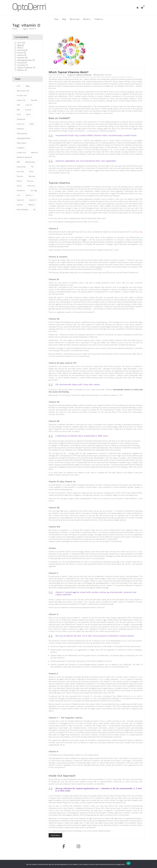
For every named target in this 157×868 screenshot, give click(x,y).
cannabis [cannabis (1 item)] (34, 100)
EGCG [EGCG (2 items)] (19, 114)
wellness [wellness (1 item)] (31, 205)
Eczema (20, 53)
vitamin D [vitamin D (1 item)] (33, 200)
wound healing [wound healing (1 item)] (22, 210)
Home (14, 29)
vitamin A (108, 77)
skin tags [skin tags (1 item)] (34, 190)
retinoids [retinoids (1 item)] (32, 176)
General (20, 55)
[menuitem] (56, 19)
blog (141, 232)
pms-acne (89, 77)
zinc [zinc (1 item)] (35, 210)
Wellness (21, 70)
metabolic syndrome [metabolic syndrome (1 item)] (24, 157)
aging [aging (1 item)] (27, 86)
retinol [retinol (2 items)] (19, 181)
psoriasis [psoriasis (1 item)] (20, 176)
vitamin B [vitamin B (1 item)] (20, 200)
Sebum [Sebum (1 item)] (19, 186)
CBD (19, 48)
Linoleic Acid (71, 77)
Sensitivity (21, 65)
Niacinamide (80, 77)
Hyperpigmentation (25, 60)
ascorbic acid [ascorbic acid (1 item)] (22, 95)
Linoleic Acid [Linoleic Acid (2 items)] (21, 152)
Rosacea (21, 63)
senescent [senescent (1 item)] (31, 186)
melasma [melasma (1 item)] (34, 152)
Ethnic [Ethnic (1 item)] (28, 114)
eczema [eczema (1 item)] (28, 110)
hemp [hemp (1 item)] (32, 124)
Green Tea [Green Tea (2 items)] (21, 124)
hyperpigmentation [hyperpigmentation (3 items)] (24, 138)
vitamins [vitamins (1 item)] (20, 205)
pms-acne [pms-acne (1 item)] (20, 171)
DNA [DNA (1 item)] (18, 110)
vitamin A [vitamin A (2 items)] (29, 195)
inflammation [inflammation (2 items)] (22, 143)
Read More (55, 835)
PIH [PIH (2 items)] (32, 167)
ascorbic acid (61, 77)
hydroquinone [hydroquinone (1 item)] (22, 133)
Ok (129, 863)
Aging (19, 45)
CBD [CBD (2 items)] (18, 105)
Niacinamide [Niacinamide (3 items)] (21, 167)
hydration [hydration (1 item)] (20, 129)
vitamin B (115, 77)
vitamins (130, 77)
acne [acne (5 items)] (19, 86)
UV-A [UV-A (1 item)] (19, 195)
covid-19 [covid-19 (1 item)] (28, 105)
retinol (102, 77)
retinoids (96, 77)
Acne (19, 43)
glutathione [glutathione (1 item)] (21, 119)
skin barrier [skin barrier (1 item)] (21, 190)
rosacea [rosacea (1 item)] (30, 181)
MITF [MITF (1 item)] (18, 162)
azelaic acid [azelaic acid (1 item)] (21, 100)
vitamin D (123, 77)
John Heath (61, 75)
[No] (154, 864)
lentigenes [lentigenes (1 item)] (21, 148)
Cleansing (21, 50)
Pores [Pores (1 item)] (31, 171)
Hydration (21, 58)
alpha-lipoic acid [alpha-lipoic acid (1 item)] (23, 91)
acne (54, 77)
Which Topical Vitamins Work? (69, 72)
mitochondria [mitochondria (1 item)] (30, 162)
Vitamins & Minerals (25, 68)
